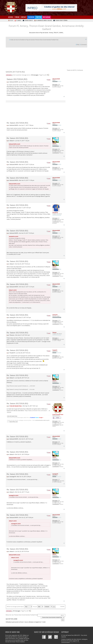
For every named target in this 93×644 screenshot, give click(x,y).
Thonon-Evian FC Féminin (60, 20)
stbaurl (12, 141)
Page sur (43, 75)
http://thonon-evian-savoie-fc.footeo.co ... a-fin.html (21, 386)
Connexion (84, 45)
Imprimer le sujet (86, 39)
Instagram (47, 17)
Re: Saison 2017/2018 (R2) (17, 123)
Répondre (9, 75)
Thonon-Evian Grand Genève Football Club (47, 40)
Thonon (12, 335)
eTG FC (11, 20)
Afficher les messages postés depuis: (19, 607)
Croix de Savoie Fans (16, 406)
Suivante (62, 606)
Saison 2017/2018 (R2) (15, 72)
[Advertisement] (47, 58)
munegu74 (13, 477)
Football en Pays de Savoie (27, 40)
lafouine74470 (14, 82)
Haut (64, 97)
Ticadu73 (12, 353)
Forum (17, 17)
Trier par (38, 607)
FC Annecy (18, 20)
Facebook (31, 17)
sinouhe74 (13, 208)
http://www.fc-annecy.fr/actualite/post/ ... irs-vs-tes (21, 389)
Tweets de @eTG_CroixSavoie (75, 70)
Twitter (39, 17)
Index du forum (15, 40)
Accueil (11, 17)
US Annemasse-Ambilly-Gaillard (43, 20)
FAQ (78, 45)
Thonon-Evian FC (28, 20)
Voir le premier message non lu (22, 75)
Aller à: (62, 615)
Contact (24, 17)
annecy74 (12, 317)
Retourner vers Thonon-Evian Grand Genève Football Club (22, 615)
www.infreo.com (13, 422)
